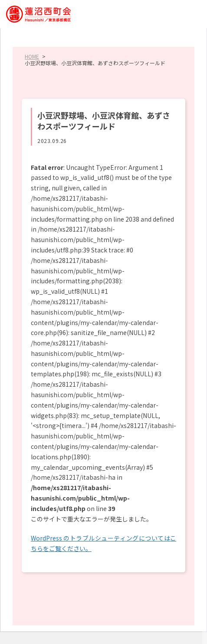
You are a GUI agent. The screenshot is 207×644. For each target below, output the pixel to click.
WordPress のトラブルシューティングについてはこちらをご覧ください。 (103, 543)
